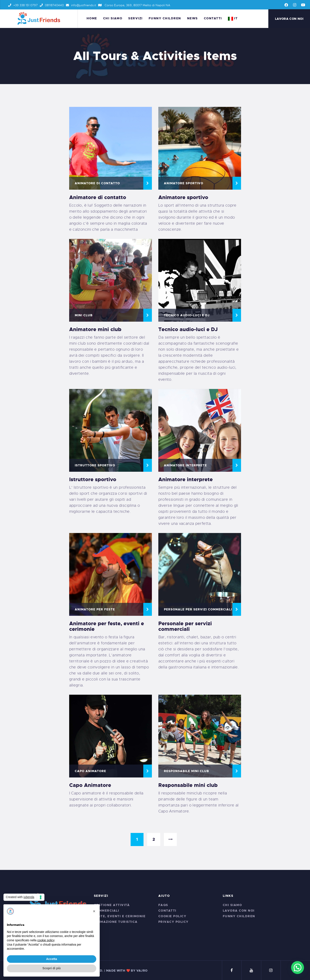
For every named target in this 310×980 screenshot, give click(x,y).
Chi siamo (232, 905)
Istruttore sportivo (93, 479)
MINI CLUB (84, 315)
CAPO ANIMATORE (90, 771)
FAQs (163, 905)
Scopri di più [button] (52, 968)
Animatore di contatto (97, 183)
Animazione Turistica (116, 922)
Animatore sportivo (183, 197)
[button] (94, 911)
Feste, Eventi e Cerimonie (120, 916)
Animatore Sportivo (184, 183)
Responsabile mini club (188, 785)
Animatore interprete (185, 465)
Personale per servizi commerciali (198, 609)
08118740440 (52, 5)
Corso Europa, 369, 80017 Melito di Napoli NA (134, 5)
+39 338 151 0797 (23, 5)
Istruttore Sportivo (95, 465)
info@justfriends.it (81, 5)
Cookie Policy (172, 916)
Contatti (167, 911)
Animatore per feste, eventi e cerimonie (107, 626)
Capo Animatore (90, 785)
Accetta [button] (52, 959)
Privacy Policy (173, 922)
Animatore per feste (95, 609)
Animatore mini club (95, 329)
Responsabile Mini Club (186, 771)
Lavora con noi (239, 911)
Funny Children (239, 916)
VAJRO (142, 971)
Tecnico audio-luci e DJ (187, 315)
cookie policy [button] (46, 940)
